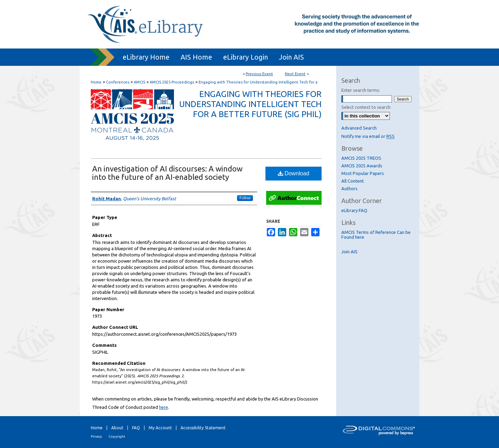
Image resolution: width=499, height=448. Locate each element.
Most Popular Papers (363, 173)
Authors (349, 188)
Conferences (118, 82)
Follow (245, 198)
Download (294, 173)
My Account (160, 428)
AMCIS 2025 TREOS (361, 158)
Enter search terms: (361, 90)
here (164, 407)
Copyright (117, 436)
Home (96, 82)
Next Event (295, 74)
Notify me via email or (368, 136)
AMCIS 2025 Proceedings (172, 82)
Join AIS (349, 252)
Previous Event (259, 74)
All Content (353, 181)
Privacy (96, 436)
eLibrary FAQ (354, 210)
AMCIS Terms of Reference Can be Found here (376, 235)
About (117, 428)
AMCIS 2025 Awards (362, 166)
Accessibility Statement (203, 428)
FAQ (136, 428)
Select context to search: (366, 107)
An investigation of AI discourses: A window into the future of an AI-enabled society (167, 173)
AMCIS (140, 82)
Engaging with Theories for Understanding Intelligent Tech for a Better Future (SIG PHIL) (250, 104)
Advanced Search (359, 128)
